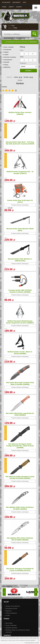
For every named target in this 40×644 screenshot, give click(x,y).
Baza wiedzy (17, 2)
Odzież (6, 65)
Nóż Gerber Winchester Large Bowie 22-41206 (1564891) (20, 414)
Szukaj (35, 34)
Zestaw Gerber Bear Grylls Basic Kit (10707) (20, 201)
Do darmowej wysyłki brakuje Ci (21, 42)
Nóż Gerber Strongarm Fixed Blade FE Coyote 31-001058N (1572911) (20, 570)
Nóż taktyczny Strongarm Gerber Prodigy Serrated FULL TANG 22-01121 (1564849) (20, 446)
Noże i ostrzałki (9, 47)
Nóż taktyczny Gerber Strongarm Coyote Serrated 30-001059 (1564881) (20, 477)
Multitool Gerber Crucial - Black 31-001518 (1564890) (20, 353)
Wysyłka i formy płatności (13, 606)
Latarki (6, 55)
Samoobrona (8, 60)
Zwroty (11, 7)
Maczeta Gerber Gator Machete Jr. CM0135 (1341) (20, 260)
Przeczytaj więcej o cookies (32, 643)
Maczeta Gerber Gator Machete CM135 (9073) (20, 230)
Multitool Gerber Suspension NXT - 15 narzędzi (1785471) (20, 173)
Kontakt (19, 7)
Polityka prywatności (11, 613)
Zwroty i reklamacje (11, 625)
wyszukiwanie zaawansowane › (15, 38)
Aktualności (6, 2)
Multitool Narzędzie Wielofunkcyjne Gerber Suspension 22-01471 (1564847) (20, 322)
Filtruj (28, 71)
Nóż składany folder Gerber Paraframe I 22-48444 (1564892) (20, 508)
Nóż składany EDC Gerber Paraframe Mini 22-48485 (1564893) (20, 539)
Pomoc (4, 7)
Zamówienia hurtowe (11, 609)
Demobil (7, 62)
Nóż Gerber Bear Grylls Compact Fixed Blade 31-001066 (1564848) (20, 383)
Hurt (24, 2)
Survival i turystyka (10, 57)
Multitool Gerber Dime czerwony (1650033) (20, 113)
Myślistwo (7, 67)
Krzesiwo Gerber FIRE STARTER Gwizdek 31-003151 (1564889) (20, 291)
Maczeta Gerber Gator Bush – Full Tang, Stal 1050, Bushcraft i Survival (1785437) (20, 143)
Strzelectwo (8, 50)
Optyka (6, 52)
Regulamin (8, 611)
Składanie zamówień (11, 628)
